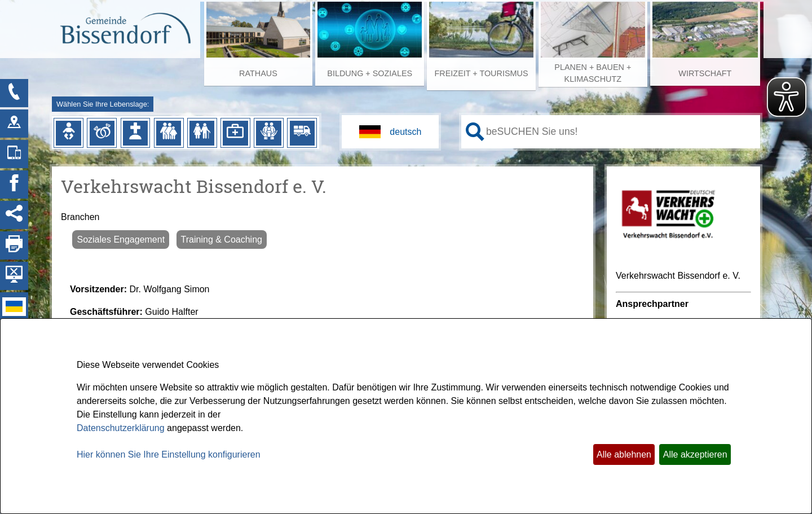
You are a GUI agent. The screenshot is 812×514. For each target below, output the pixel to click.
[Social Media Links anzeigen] (14, 215)
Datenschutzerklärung (121, 428)
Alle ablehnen (624, 454)
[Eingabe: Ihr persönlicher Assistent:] (621, 131)
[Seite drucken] (14, 245)
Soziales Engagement (121, 240)
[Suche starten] (475, 132)
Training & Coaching (222, 240)
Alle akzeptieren (695, 454)
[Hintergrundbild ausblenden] (14, 276)
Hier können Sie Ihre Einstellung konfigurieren (169, 454)
